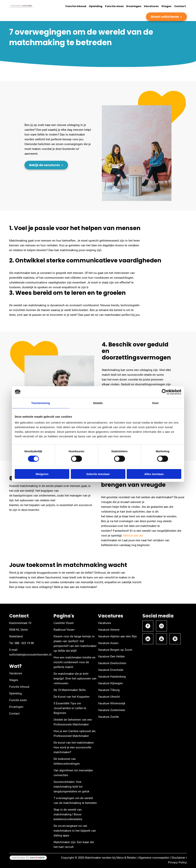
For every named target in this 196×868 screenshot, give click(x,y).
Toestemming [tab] (41, 403)
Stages (166, 6)
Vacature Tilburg (109, 690)
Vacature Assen (108, 643)
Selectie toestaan (98, 474)
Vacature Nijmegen (110, 683)
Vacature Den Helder (111, 656)
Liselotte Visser (64, 623)
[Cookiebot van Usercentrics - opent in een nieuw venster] (165, 392)
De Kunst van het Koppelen (72, 697)
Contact (180, 6)
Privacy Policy (177, 862)
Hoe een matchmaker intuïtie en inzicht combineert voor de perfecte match (75, 662)
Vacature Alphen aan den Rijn (117, 636)
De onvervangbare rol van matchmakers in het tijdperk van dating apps (75, 830)
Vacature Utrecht (109, 697)
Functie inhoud (76, 6)
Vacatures (151, 6)
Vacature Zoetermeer (112, 710)
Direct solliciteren (165, 17)
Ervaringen (134, 6)
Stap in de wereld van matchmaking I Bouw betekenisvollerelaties (68, 814)
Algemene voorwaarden (154, 857)
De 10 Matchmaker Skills (70, 690)
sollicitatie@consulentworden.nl (30, 654)
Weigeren (42, 474)
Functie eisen (114, 6)
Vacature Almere (109, 630)
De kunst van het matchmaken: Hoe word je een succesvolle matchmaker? (74, 747)
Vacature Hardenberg (112, 676)
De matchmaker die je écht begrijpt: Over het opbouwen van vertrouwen (75, 678)
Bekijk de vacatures (45, 165)
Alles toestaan (154, 474)
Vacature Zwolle (108, 717)
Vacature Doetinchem (112, 663)
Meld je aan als (133, 535)
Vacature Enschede (111, 670)
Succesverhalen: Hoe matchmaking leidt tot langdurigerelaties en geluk (71, 786)
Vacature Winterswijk (112, 703)
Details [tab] (98, 403)
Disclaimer (178, 857)
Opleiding (96, 6)
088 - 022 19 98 (24, 643)
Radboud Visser (64, 630)
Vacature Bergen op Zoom (115, 650)
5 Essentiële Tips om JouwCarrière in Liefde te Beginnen (70, 708)
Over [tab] (156, 403)
